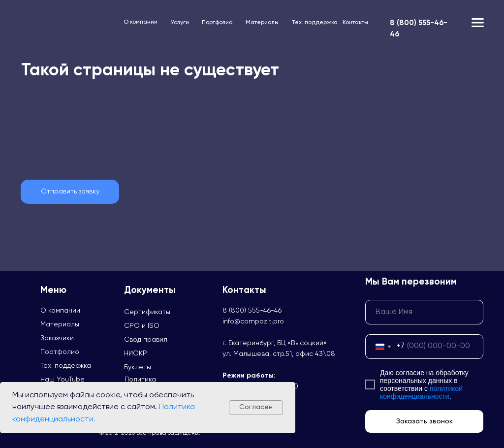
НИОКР (136, 353)
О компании (141, 22)
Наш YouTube (63, 380)
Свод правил (146, 340)
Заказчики (57, 338)
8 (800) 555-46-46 (252, 311)
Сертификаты (147, 312)
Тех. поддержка (315, 23)
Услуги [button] (180, 23)
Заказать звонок (425, 421)
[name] (424, 312)
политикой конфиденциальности (421, 392)
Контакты (355, 23)
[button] (70, 192)
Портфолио (217, 23)
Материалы (262, 23)
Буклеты (138, 367)
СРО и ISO (142, 326)
